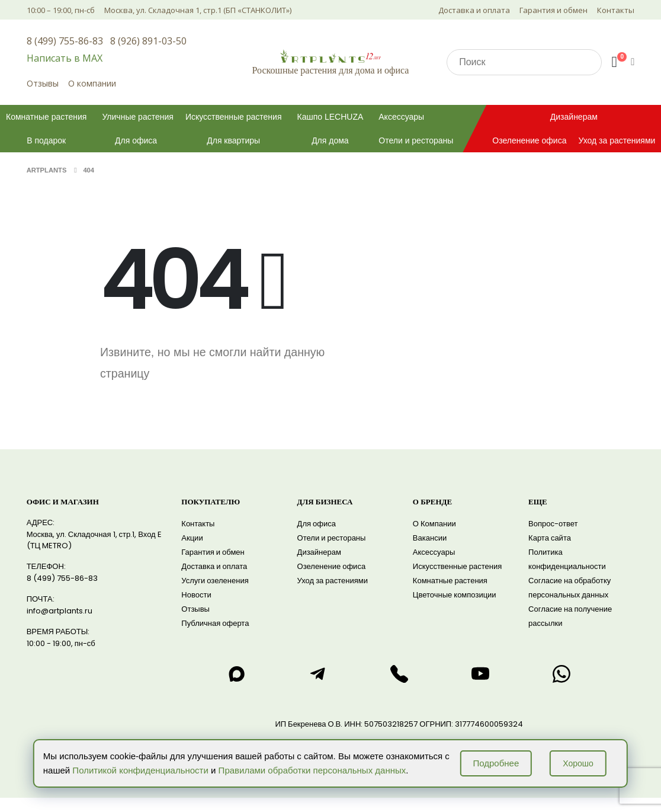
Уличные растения (137, 117)
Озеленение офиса (529, 140)
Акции (192, 538)
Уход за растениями (333, 581)
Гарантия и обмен (553, 10)
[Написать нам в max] (236, 674)
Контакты (616, 10)
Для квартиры (233, 140)
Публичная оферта (215, 623)
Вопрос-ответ (553, 524)
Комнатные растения (46, 117)
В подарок (46, 140)
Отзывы (43, 83)
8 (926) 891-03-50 (148, 41)
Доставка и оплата (474, 10)
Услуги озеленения (215, 581)
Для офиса (136, 140)
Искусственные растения (234, 117)
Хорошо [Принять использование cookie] (578, 763)
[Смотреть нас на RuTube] (480, 674)
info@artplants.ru (60, 611)
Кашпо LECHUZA (330, 117)
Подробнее (496, 763)
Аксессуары (401, 117)
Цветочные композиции (455, 595)
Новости (196, 595)
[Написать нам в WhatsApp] (561, 674)
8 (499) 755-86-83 (65, 41)
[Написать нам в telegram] (318, 674)
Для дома (330, 140)
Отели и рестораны (416, 140)
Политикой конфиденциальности (140, 770)
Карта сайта (550, 538)
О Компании (434, 524)
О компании (92, 83)
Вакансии (430, 538)
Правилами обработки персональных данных (312, 770)
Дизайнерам (574, 117)
